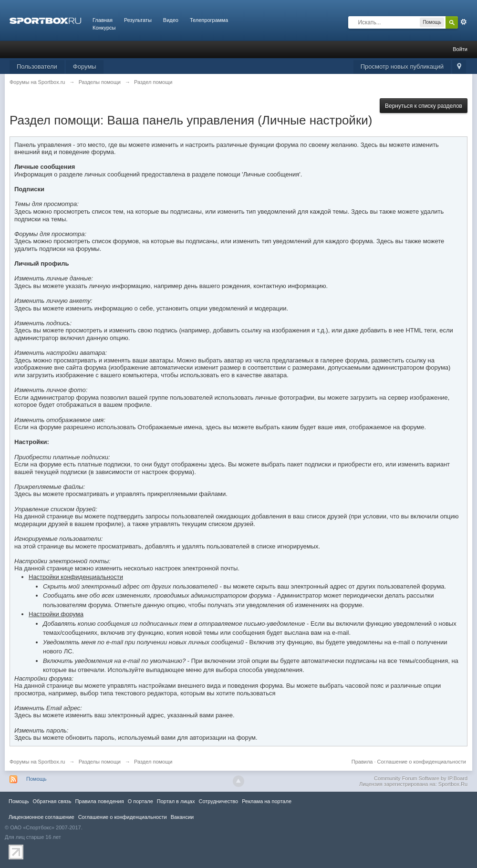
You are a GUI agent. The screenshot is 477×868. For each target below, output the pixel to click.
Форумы (85, 67)
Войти (460, 49)
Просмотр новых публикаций (402, 67)
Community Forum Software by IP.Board (421, 778)
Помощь (36, 779)
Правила (362, 762)
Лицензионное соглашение (41, 817)
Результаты (138, 20)
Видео (171, 20)
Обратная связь (52, 801)
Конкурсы (104, 28)
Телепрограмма (209, 20)
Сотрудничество (218, 801)
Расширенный (464, 22)
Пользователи (37, 67)
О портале (140, 801)
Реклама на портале (267, 801)
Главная (103, 20)
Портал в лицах (176, 801)
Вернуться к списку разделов (424, 106)
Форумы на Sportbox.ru (37, 762)
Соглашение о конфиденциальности (422, 762)
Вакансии (182, 817)
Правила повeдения (99, 801)
